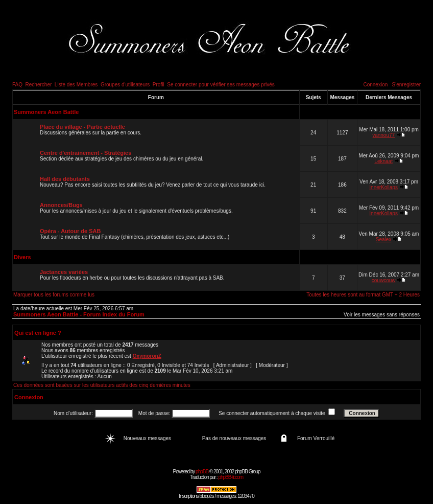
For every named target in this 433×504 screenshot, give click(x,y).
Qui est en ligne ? (38, 333)
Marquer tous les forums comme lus (54, 295)
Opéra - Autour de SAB (70, 231)
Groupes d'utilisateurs (125, 85)
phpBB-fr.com (231, 477)
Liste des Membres (76, 85)
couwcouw (384, 280)
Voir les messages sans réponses (382, 315)
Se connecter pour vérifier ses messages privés (221, 85)
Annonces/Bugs (61, 205)
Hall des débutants (65, 179)
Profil (159, 85)
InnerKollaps (383, 187)
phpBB (202, 472)
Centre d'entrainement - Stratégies (86, 153)
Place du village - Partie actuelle (82, 127)
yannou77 (383, 135)
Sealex (384, 239)
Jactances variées (64, 272)
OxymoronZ (147, 356)
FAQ (17, 85)
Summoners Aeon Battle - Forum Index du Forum (79, 314)
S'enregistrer (406, 85)
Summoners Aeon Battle (46, 112)
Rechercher (39, 85)
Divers (22, 257)
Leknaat (383, 161)
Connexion (375, 85)
